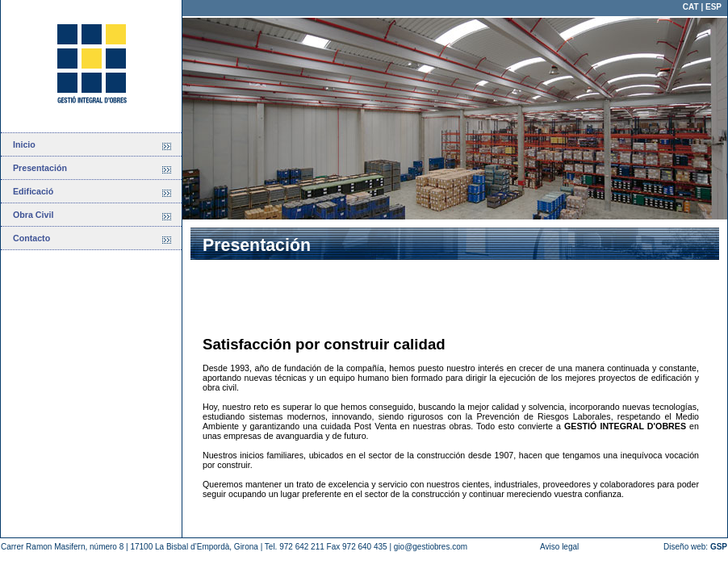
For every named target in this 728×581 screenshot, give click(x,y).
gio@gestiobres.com (431, 547)
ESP (713, 7)
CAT (691, 7)
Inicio (24, 144)
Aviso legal (559, 547)
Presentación (40, 168)
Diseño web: (695, 547)
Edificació (33, 191)
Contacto (31, 238)
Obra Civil (33, 215)
